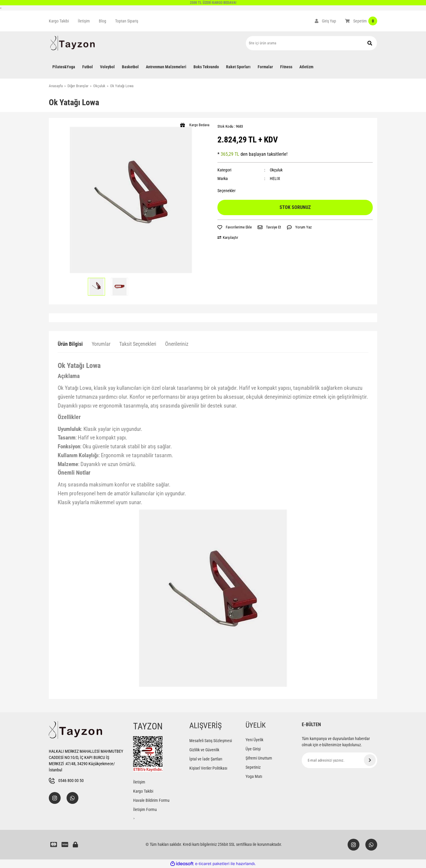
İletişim (84, 21)
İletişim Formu (145, 809)
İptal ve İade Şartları (206, 759)
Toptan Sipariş (127, 21)
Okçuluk (276, 170)
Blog (103, 21)
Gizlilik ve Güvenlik (204, 750)
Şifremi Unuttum (259, 758)
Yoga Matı (254, 776)
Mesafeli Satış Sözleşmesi (211, 741)
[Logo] (72, 43)
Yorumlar (101, 344)
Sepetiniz (253, 767)
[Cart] (361, 21)
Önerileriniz (177, 344)
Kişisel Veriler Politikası (208, 768)
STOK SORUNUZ (295, 207)
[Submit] (370, 760)
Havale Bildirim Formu (151, 800)
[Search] (311, 43)
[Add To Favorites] (235, 227)
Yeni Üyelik (254, 740)
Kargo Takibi (59, 21)
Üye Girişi (253, 749)
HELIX (275, 179)
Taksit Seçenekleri (138, 344)
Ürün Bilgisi (70, 344)
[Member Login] (325, 21)
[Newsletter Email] (339, 760)
